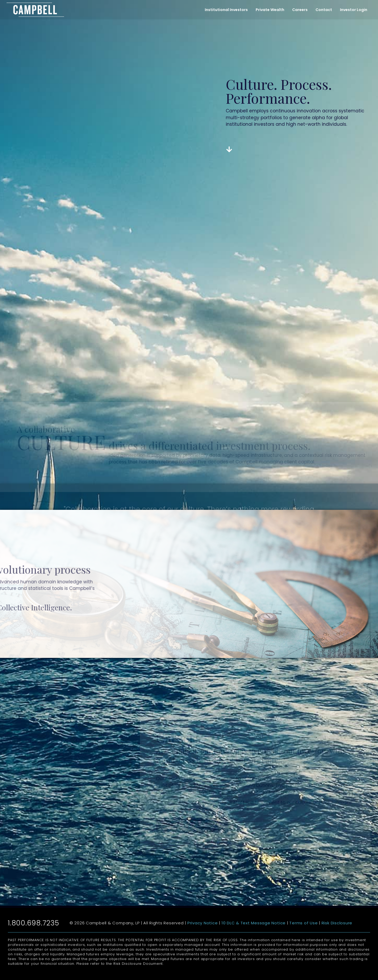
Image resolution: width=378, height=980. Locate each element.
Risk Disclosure (337, 923)
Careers (300, 10)
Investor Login (354, 10)
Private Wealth (270, 10)
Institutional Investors (226, 10)
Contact (324, 10)
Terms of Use (303, 923)
